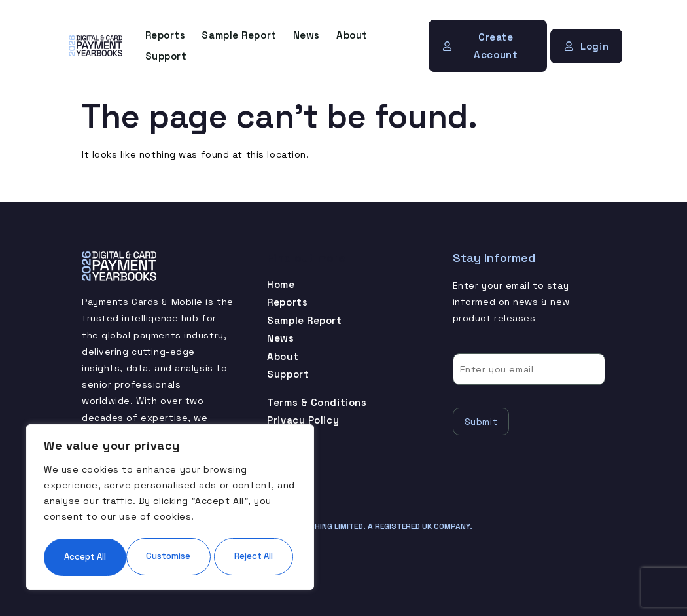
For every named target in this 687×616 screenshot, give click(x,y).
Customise (106, 517)
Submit (481, 420)
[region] (170, 488)
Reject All (232, 517)
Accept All (170, 556)
